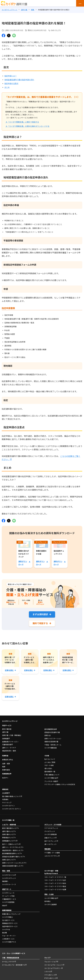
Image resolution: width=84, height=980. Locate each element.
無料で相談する (40, 623)
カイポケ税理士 (8, 918)
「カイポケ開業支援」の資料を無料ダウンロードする (28, 126)
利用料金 (5, 756)
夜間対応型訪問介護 (51, 742)
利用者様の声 (7, 774)
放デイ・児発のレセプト (11, 845)
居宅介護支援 (7, 729)
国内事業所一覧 (50, 772)
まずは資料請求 (40, 614)
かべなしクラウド (8, 962)
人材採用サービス (8, 939)
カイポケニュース (8, 893)
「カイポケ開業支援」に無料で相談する (23, 122)
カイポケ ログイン (8, 806)
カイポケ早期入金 (51, 778)
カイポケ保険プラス (9, 942)
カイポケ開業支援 (51, 748)
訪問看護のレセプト (9, 841)
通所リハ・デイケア (9, 748)
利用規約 (5, 800)
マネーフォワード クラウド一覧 (55, 878)
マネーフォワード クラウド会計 (55, 881)
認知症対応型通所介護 (52, 733)
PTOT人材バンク (50, 979)
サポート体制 (49, 766)
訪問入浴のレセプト (9, 860)
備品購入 (5, 882)
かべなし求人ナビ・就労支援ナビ (14, 965)
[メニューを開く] (80, 3)
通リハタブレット (51, 845)
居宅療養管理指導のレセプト (12, 854)
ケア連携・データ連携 (52, 853)
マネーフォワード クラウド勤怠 (55, 887)
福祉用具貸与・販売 (9, 751)
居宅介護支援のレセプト (11, 829)
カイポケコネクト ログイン (12, 809)
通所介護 (5, 733)
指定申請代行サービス (10, 927)
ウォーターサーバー (9, 936)
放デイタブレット (50, 842)
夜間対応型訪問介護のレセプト (13, 866)
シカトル (47, 972)
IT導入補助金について (52, 775)
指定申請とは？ (10, 76)
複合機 (4, 933)
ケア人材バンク (50, 975)
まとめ (7, 87)
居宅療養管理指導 (51, 730)
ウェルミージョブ (51, 962)
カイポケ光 (6, 930)
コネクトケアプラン (51, 856)
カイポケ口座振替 (51, 905)
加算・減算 (6, 764)
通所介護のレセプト (9, 832)
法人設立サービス (8, 921)
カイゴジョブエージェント (54, 965)
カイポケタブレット (9, 879)
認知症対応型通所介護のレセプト (14, 857)
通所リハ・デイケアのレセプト (13, 848)
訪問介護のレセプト (9, 835)
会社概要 (5, 794)
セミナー (5, 778)
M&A (4, 906)
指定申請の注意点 (11, 84)
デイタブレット (50, 832)
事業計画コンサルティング (11, 914)
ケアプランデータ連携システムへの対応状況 (60, 785)
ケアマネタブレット (51, 829)
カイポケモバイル (8, 876)
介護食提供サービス (9, 900)
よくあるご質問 (50, 763)
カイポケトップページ (10, 722)
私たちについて (50, 760)
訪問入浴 (47, 736)
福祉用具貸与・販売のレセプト (13, 851)
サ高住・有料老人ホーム (53, 745)
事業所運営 (6, 770)
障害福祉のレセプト (9, 838)
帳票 (4, 767)
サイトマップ (7, 803)
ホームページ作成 (8, 896)
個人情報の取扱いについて (11, 797)
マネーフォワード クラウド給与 (55, 884)
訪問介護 (12, 736)
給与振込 (47, 902)
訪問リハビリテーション (53, 739)
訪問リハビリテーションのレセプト (14, 863)
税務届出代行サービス (10, 924)
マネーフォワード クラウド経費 (55, 890)
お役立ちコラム (8, 760)
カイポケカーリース (9, 885)
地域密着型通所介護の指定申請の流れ (19, 80)
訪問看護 (5, 739)
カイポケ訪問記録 (51, 835)
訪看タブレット (50, 838)
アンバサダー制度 (50, 782)
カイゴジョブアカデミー (53, 969)
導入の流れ (48, 769)
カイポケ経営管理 (8, 903)
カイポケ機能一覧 (8, 821)
